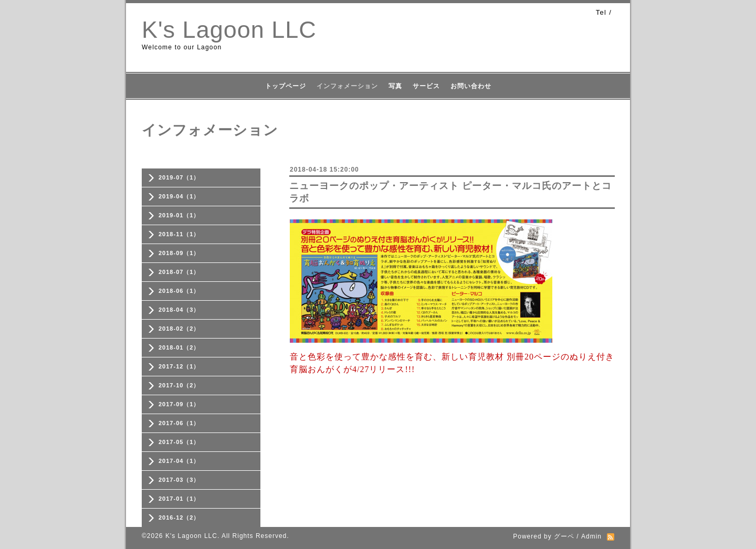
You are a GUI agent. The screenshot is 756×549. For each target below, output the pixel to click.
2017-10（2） (179, 385)
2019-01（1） (179, 215)
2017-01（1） (179, 499)
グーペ (564, 536)
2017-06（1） (179, 423)
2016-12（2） (179, 518)
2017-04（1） (179, 461)
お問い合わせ (471, 86)
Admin (591, 536)
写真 (395, 86)
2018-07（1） (179, 272)
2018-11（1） (179, 234)
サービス (426, 86)
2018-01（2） (179, 347)
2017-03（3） (179, 480)
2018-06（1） (179, 291)
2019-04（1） (179, 196)
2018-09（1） (179, 253)
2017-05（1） (179, 442)
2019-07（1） (179, 177)
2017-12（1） (179, 366)
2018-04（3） (179, 310)
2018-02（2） (179, 329)
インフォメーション (347, 86)
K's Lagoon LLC (229, 30)
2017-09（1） (179, 404)
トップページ (286, 86)
